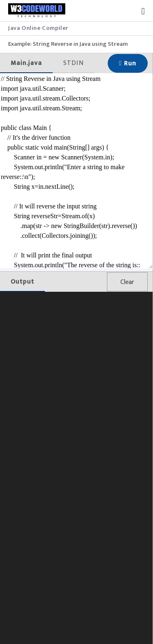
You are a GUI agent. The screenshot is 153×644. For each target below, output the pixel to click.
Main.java (26, 63)
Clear (127, 282)
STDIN (73, 63)
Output (22, 282)
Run (128, 64)
